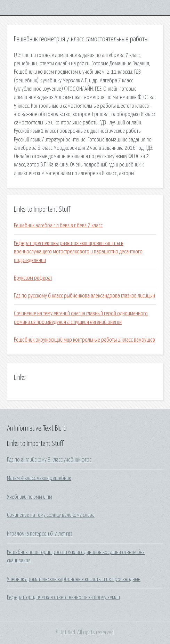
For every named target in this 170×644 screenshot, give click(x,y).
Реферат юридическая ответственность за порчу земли (63, 597)
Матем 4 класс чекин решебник (39, 478)
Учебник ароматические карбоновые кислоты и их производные (74, 579)
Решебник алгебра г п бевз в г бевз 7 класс (58, 226)
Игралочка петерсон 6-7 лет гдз (40, 534)
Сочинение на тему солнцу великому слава (51, 515)
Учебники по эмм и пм (30, 497)
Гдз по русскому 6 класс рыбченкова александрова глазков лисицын (84, 296)
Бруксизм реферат (33, 278)
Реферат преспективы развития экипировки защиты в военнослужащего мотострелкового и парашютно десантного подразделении (78, 252)
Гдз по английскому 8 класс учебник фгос (49, 460)
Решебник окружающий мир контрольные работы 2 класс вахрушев (84, 340)
